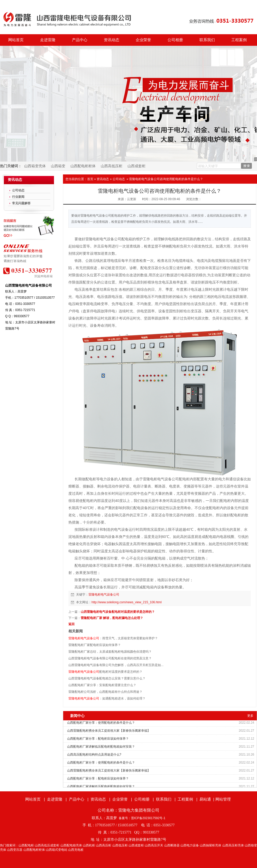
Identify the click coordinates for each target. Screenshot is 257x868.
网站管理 (223, 799)
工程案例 (239, 40)
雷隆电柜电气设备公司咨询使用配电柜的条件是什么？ (166, 179)
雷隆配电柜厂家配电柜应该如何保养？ (95, 645)
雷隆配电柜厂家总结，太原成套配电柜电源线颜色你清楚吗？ (110, 652)
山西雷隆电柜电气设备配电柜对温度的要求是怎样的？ (118, 612)
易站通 (207, 799)
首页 (90, 179)
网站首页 (16, 40)
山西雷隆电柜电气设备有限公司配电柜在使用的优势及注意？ (110, 658)
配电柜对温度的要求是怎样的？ (105, 672)
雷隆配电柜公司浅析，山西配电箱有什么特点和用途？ (105, 692)
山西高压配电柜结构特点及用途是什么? (94, 755)
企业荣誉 (143, 40)
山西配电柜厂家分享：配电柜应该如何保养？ (98, 739)
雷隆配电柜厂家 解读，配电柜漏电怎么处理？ (112, 618)
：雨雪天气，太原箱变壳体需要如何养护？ (113, 638)
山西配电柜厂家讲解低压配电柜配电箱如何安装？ (101, 747)
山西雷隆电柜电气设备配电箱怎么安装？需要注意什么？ (107, 678)
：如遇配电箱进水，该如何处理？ (107, 698)
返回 (71, 624)
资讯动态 (112, 40)
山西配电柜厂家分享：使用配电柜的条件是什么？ (101, 723)
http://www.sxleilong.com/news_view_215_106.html (127, 602)
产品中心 (80, 40)
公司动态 (119, 179)
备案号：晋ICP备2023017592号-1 (142, 818)
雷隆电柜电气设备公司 (104, 595)
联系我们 (207, 40)
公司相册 (175, 40)
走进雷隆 (48, 40)
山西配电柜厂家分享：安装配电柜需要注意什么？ (102, 685)
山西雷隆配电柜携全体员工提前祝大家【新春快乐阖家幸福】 (109, 731)
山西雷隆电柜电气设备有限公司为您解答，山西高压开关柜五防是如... (116, 665)
